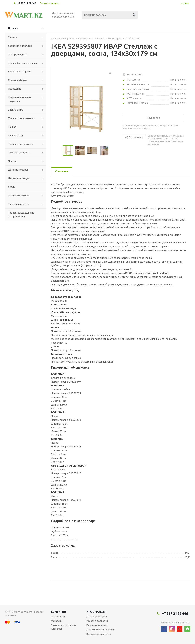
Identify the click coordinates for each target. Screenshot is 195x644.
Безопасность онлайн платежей (64, 627)
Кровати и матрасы (20, 71)
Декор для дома (18, 54)
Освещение (15, 89)
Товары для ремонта (20, 144)
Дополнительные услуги (101, 630)
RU (187, 3)
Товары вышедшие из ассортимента (21, 214)
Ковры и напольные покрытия (20, 99)
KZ (183, 3)
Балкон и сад (16, 135)
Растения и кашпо (18, 204)
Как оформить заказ (99, 634)
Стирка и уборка (18, 80)
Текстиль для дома (19, 153)
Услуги (12, 187)
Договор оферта (97, 616)
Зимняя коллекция (19, 195)
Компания (58, 612)
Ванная (12, 127)
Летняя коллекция (19, 178)
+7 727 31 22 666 (27, 3)
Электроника (16, 110)
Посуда (12, 161)
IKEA (15, 28)
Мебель (12, 37)
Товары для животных (21, 118)
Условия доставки (97, 621)
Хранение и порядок (20, 46)
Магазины (57, 621)
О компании (58, 616)
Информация (96, 612)
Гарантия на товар (97, 625)
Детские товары (18, 170)
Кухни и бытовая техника (23, 63)
